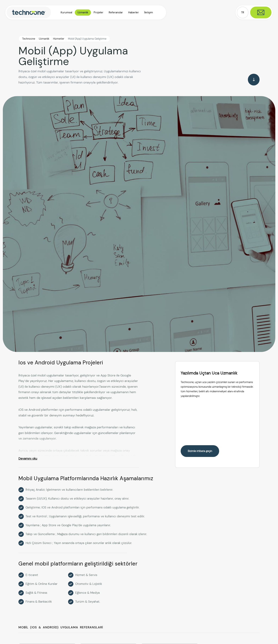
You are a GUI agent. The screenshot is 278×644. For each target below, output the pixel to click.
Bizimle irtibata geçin (200, 451)
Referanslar (116, 12)
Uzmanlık (44, 39)
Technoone (29, 39)
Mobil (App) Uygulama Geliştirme (87, 39)
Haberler (134, 12)
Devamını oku (28, 459)
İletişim (148, 12)
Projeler (98, 12)
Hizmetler (59, 39)
